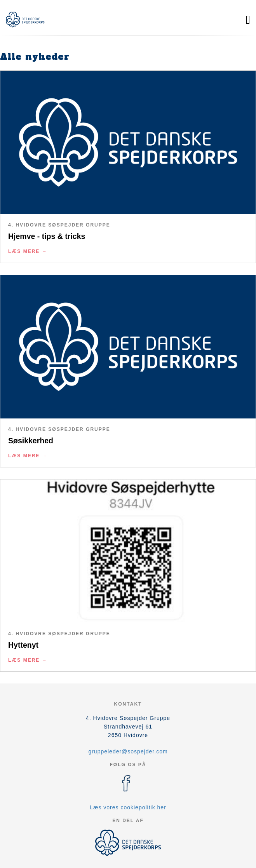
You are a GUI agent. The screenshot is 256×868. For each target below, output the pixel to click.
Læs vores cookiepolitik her (128, 807)
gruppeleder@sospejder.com (128, 751)
